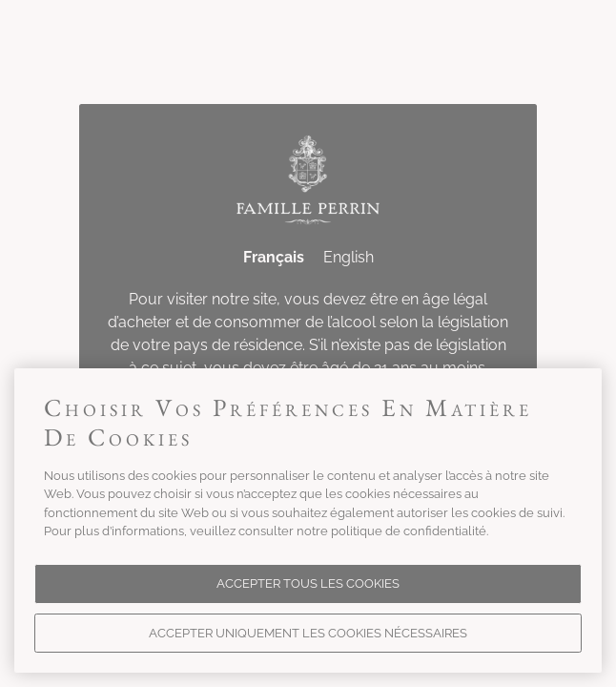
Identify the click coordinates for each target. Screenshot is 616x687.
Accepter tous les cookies (308, 583)
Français (274, 257)
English (349, 257)
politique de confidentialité (409, 531)
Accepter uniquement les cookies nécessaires (308, 633)
